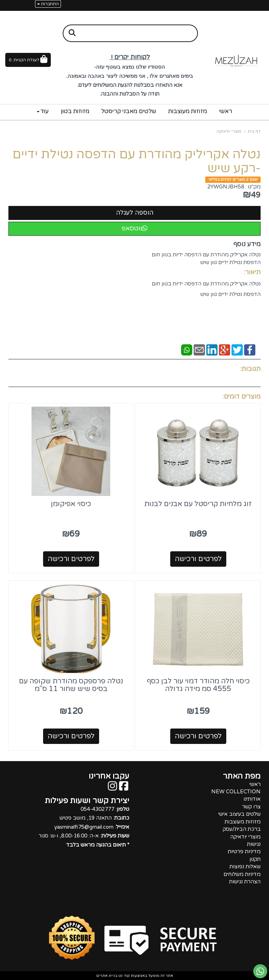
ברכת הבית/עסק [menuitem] (242, 829)
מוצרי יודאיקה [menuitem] (245, 837)
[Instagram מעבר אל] (112, 788)
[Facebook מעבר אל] (124, 788)
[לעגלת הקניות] (28, 60)
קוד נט (123, 976)
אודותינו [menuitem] (252, 799)
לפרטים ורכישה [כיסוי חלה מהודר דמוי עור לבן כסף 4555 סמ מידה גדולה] (198, 736)
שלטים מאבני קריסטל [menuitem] (129, 111)
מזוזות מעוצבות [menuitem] (188, 111)
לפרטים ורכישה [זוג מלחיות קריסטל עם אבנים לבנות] (198, 559)
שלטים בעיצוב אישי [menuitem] (239, 814)
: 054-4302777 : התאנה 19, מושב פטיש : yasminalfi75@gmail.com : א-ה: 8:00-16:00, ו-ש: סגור (84, 827)
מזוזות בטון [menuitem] (75, 111)
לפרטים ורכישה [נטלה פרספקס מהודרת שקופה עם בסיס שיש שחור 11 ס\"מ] (71, 736)
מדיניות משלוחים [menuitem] (242, 874)
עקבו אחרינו (109, 776)
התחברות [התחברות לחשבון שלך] (48, 4)
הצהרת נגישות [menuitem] (245, 882)
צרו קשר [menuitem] (251, 807)
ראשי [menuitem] (226, 111)
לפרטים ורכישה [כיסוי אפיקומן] (71, 559)
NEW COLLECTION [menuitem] (236, 792)
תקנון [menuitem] (255, 859)
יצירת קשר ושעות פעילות (87, 801)
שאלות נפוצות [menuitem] (245, 867)
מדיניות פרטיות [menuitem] (244, 851)
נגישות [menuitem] (254, 844)
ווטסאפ (134, 228)
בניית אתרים (107, 976)
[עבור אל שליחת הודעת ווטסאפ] (260, 971)
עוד (43, 111)
